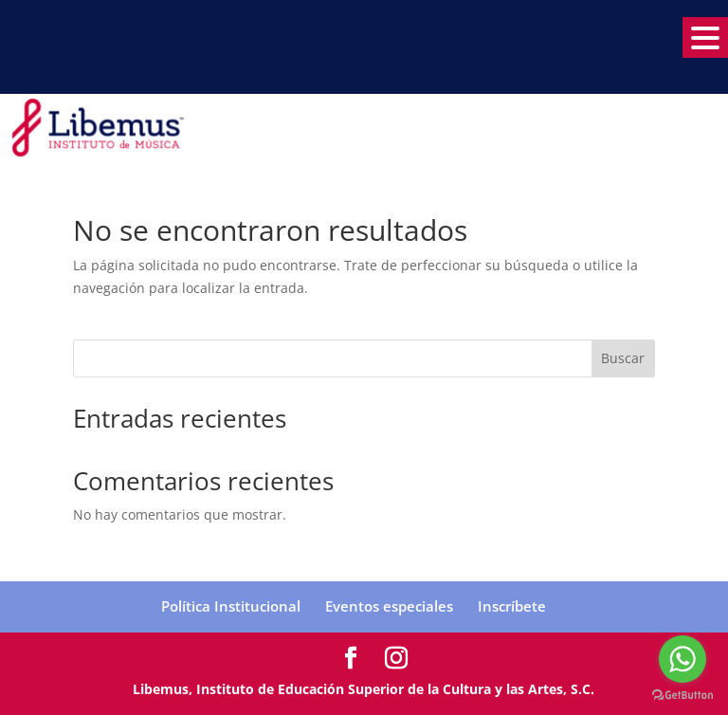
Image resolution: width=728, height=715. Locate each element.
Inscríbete (512, 606)
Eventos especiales (389, 606)
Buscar (623, 358)
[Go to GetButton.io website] (682, 696)
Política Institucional (231, 606)
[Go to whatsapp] (682, 659)
